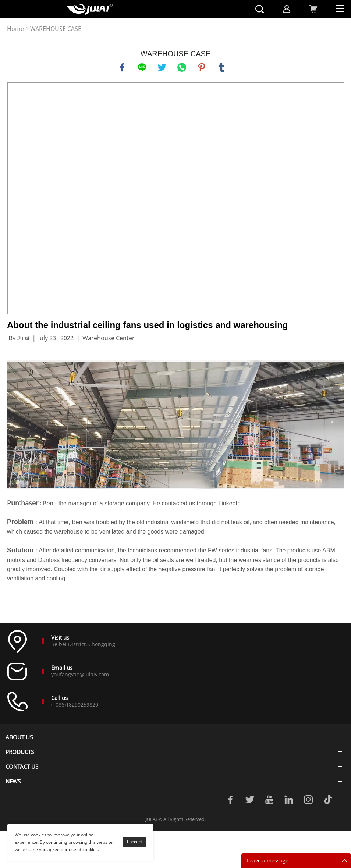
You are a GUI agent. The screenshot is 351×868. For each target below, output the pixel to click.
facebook (122, 67)
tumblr (221, 67)
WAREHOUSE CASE (56, 29)
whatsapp (182, 67)
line (142, 67)
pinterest (202, 67)
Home (15, 29)
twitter (162, 67)
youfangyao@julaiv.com (80, 674)
